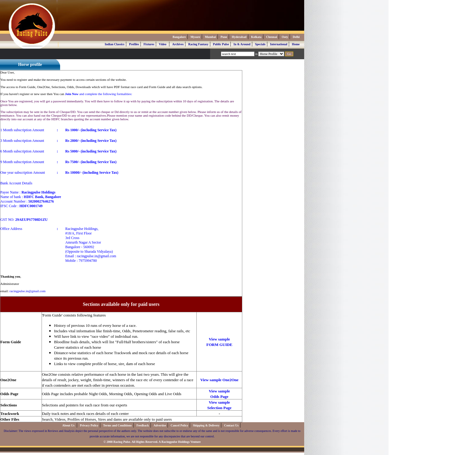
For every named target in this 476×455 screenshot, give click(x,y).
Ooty (285, 37)
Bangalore (179, 37)
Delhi (296, 37)
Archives (178, 44)
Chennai (272, 37)
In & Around (242, 44)
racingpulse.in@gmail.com (27, 291)
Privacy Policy (89, 425)
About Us (69, 425)
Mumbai (211, 37)
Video (163, 44)
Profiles (134, 44)
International (279, 44)
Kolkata (256, 37)
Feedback (143, 425)
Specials (260, 44)
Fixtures (149, 44)
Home (296, 44)
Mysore (195, 37)
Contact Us (231, 425)
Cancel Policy (179, 425)
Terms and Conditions (118, 425)
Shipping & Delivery (206, 425)
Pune (224, 37)
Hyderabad (239, 37)
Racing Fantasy (198, 44)
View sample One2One (219, 380)
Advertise (160, 425)
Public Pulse (221, 44)
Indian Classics (115, 44)
